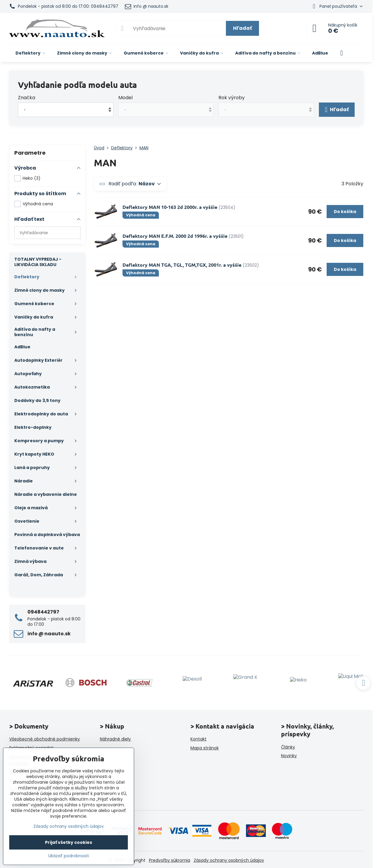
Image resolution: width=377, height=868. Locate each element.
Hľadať (242, 28)
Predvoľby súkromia (170, 860)
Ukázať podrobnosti (69, 856)
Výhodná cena (34, 204)
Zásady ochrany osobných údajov (229, 860)
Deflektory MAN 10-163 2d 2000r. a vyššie (170, 207)
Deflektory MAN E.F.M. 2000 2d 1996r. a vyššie (175, 236)
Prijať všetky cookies (69, 842)
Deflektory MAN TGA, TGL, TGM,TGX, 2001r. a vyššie (182, 265)
